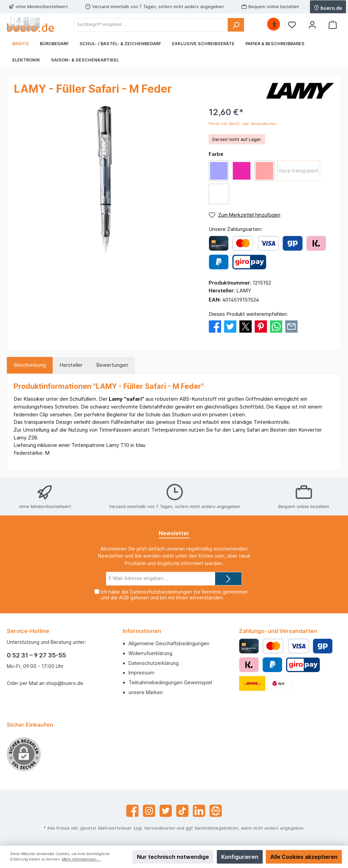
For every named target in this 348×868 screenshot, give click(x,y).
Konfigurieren (240, 857)
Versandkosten (160, 828)
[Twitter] (166, 811)
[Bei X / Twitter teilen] (246, 326)
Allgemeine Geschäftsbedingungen (169, 643)
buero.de (328, 7)
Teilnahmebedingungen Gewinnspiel (170, 682)
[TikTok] (182, 811)
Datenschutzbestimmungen (161, 592)
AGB (124, 598)
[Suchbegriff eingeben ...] (151, 25)
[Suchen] (236, 25)
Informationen (142, 631)
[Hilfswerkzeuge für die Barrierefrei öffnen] (274, 25)
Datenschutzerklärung (154, 663)
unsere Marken (146, 692)
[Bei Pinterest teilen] (261, 326)
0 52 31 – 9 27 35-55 (36, 655)
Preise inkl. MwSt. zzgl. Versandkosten (243, 124)
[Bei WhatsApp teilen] (276, 326)
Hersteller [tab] (71, 365)
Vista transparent (299, 171)
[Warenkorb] (333, 25)
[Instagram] (149, 811)
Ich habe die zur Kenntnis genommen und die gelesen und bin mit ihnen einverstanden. (174, 595)
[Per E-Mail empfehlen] (291, 326)
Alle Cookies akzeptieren (304, 857)
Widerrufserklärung (150, 653)
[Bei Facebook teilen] (215, 326)
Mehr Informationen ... (81, 859)
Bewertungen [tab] (112, 365)
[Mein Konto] (312, 25)
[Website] (216, 811)
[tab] (30, 365)
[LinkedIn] (199, 811)
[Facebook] (132, 811)
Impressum (141, 673)
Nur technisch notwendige (173, 857)
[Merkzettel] (292, 25)
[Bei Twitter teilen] (230, 326)
